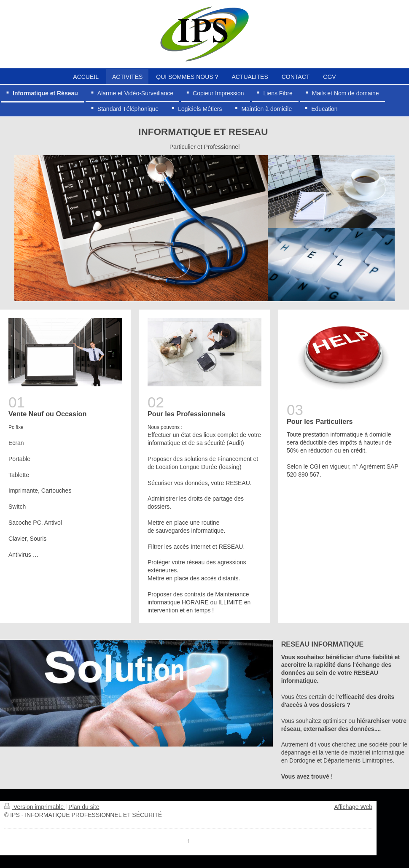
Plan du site (84, 807)
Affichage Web (353, 807)
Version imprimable (35, 807)
